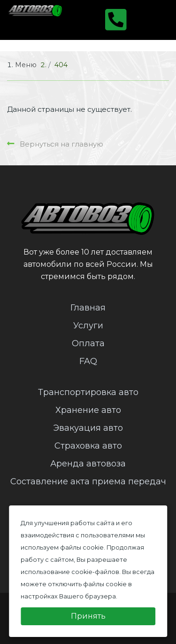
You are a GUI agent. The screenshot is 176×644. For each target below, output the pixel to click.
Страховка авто (88, 446)
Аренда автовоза (88, 464)
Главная (88, 308)
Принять (88, 616)
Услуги (88, 326)
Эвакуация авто (88, 428)
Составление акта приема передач (88, 481)
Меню (26, 65)
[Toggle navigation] (151, 20)
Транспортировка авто (88, 392)
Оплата (88, 343)
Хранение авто (88, 410)
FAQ (88, 361)
